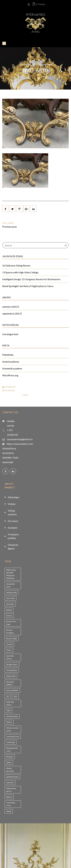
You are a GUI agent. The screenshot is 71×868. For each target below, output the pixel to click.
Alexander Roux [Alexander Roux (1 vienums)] (11, 585)
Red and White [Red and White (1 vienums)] (12, 690)
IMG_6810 (36, 70)
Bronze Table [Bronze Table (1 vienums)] (12, 639)
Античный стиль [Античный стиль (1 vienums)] (13, 736)
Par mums (13, 521)
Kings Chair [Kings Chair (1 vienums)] (11, 676)
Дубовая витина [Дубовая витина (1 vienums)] (12, 777)
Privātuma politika (13, 536)
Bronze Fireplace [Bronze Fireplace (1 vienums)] (10, 631)
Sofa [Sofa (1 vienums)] (15, 696)
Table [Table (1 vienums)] (8, 711)
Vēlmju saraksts (12, 512)
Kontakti (12, 528)
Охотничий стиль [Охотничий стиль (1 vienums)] (11, 804)
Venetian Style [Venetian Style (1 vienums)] (12, 716)
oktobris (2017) (11, 307)
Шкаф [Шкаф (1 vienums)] (9, 811)
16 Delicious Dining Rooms (16, 265)
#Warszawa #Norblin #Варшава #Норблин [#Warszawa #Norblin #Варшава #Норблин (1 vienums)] (11, 574)
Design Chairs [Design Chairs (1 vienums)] (12, 664)
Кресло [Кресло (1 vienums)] (9, 797)
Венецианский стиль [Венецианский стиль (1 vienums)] (12, 749)
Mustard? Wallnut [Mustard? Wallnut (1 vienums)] (10, 683)
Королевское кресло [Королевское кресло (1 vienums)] (11, 790)
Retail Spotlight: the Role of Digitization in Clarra (28, 286)
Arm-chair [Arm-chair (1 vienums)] (10, 598)
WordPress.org (10, 375)
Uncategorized (10, 334)
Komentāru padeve (12, 368)
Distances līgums (13, 547)
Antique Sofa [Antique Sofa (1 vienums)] (11, 592)
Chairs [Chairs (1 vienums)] (9, 650)
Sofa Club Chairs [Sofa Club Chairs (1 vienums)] (10, 703)
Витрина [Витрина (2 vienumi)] (10, 757)
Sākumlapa (13, 497)
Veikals (12, 504)
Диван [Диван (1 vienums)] (9, 762)
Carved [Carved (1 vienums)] (9, 644)
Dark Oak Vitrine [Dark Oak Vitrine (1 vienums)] (10, 657)
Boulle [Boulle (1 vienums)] (9, 610)
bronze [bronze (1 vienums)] (9, 616)
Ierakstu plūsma (11, 362)
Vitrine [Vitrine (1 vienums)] (9, 722)
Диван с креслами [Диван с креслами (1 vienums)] (10, 770)
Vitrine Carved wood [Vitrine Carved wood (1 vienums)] (12, 729)
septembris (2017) (12, 314)
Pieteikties (8, 355)
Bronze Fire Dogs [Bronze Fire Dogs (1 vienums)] (11, 623)
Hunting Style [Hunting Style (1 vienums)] (12, 670)
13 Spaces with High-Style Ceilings (20, 272)
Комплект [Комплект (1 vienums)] (10, 783)
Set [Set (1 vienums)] (8, 696)
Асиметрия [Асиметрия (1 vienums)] (11, 742)
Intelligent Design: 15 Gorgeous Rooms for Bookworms (31, 279)
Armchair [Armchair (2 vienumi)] (10, 604)
